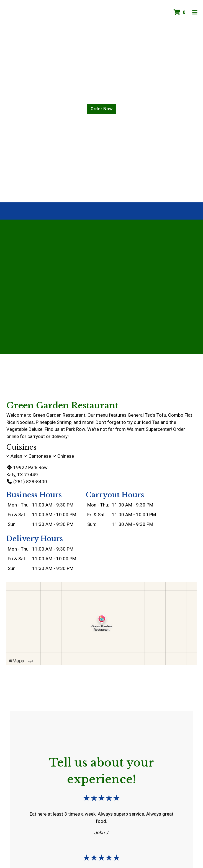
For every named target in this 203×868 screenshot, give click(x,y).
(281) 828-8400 (27, 482)
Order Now (101, 109)
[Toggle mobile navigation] (195, 12)
